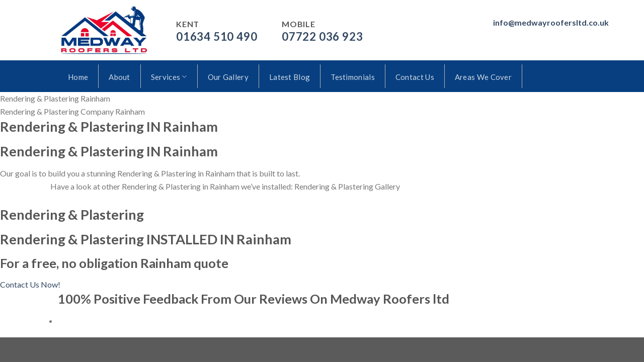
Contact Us (415, 77)
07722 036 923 (322, 36)
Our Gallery (228, 77)
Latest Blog (290, 77)
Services (169, 77)
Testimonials (353, 77)
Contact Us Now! (30, 284)
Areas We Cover (483, 77)
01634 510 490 (217, 36)
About (119, 77)
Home (78, 77)
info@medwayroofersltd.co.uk (551, 22)
